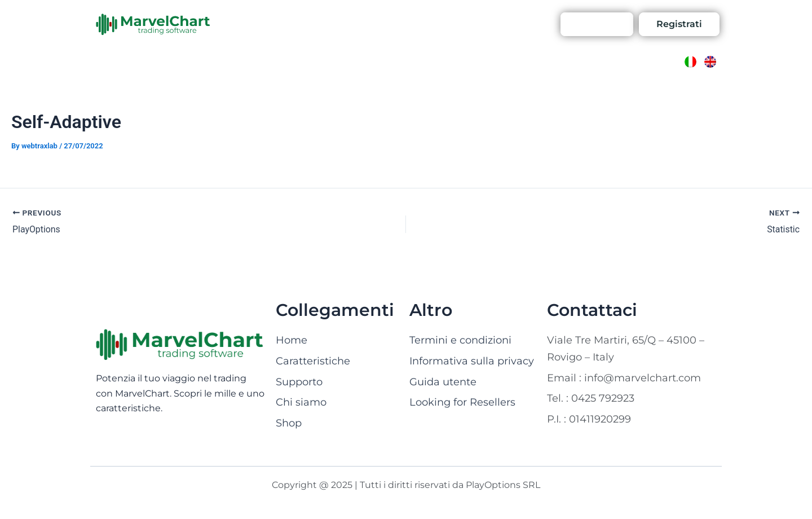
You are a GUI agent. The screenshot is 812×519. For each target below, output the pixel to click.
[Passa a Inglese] (710, 62)
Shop (429, 24)
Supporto (471, 24)
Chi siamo (329, 24)
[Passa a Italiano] (690, 62)
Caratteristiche (265, 24)
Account (520, 24)
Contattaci (384, 24)
